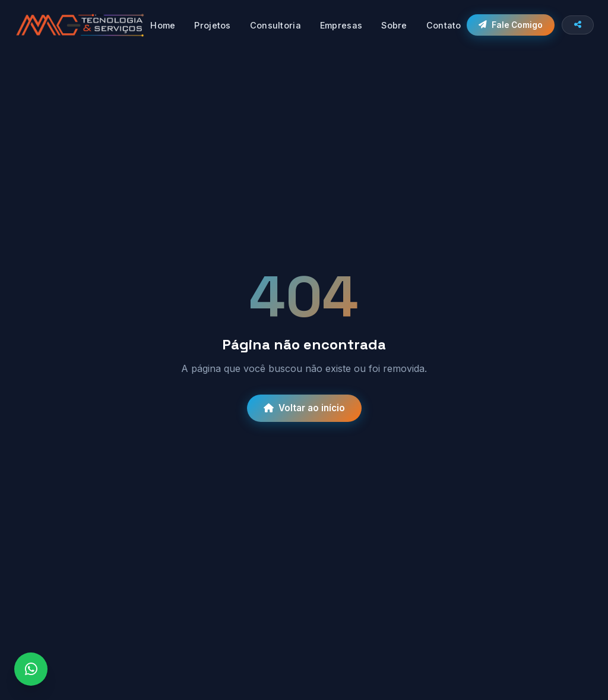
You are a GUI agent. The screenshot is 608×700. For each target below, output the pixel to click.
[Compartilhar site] (578, 25)
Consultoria (275, 25)
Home (163, 25)
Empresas (341, 25)
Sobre (394, 25)
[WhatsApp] (31, 669)
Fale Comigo (511, 25)
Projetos (212, 25)
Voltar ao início (304, 408)
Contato (444, 25)
